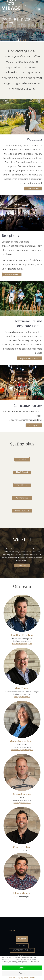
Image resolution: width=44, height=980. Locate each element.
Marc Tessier (22, 688)
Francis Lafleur (22, 847)
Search (22, 924)
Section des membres (22, 950)
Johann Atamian (22, 893)
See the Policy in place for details (22, 978)
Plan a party (34, 426)
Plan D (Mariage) (22, 498)
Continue (22, 968)
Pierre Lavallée (22, 794)
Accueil (22, 946)
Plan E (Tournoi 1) (22, 511)
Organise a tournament (29, 359)
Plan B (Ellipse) (22, 472)
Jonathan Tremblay (22, 635)
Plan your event (12, 274)
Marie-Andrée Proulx (22, 741)
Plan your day (33, 189)
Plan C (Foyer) (22, 485)
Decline (22, 973)
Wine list (22, 566)
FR (25, 5)
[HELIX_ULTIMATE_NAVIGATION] (39, 9)
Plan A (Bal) (22, 459)
